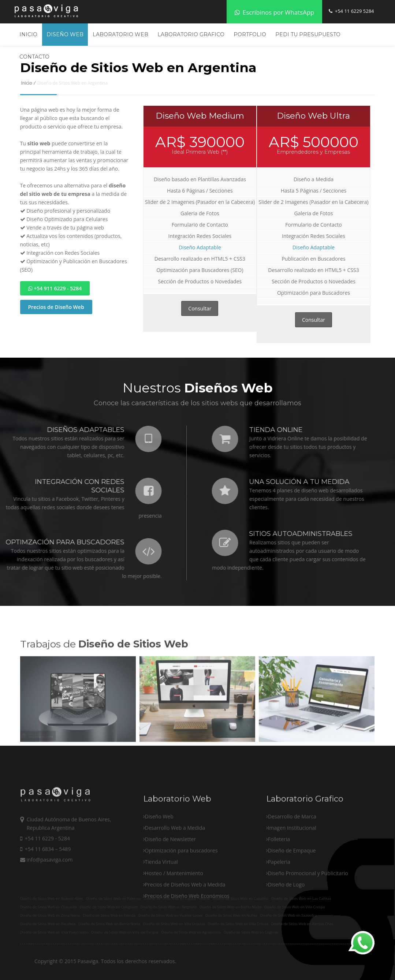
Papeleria (279, 888)
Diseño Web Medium (200, 116)
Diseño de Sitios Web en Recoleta (48, 924)
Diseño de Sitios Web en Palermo (113, 899)
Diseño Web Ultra (313, 116)
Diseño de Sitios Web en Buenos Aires (52, 899)
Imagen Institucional (292, 854)
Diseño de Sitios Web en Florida (109, 915)
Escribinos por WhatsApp (274, 12)
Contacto (34, 57)
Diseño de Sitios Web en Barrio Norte (109, 924)
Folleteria (279, 865)
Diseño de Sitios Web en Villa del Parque (125, 932)
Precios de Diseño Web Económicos (187, 922)
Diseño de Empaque (292, 877)
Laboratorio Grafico (191, 34)
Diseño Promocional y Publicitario (308, 899)
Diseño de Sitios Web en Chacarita (49, 907)
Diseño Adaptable (200, 247)
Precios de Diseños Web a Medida (185, 911)
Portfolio (250, 34)
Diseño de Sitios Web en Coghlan (251, 932)
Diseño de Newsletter (171, 865)
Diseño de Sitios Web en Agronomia (191, 932)
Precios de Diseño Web (56, 307)
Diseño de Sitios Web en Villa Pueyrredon (54, 932)
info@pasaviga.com (46, 886)
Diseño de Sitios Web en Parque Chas (302, 924)
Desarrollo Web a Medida (175, 854)
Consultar (200, 308)
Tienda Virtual (161, 888)
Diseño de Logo (286, 911)
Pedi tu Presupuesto (308, 34)
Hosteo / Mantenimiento (174, 899)
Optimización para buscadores (181, 877)
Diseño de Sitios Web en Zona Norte (50, 915)
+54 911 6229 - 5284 (55, 288)
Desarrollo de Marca (292, 843)
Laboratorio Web (120, 34)
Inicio (28, 34)
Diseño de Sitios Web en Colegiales (109, 907)
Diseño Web (65, 34)
